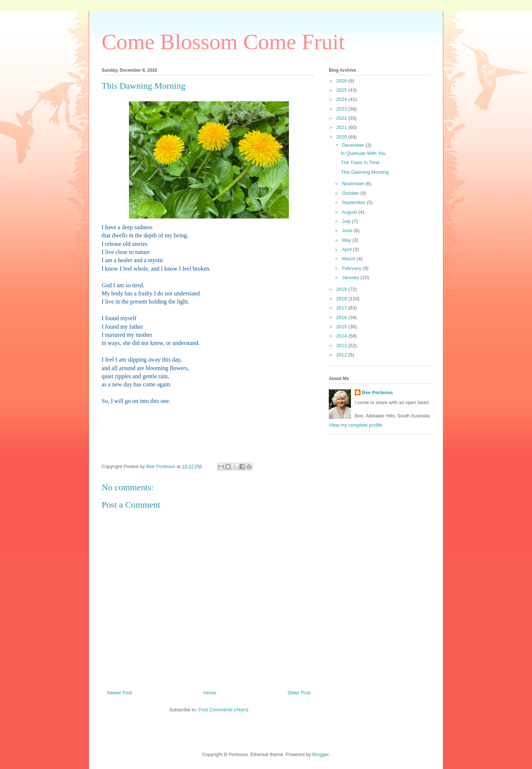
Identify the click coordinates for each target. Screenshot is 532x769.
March (349, 259)
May (347, 240)
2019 (342, 289)
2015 (342, 327)
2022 (342, 118)
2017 (342, 308)
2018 (342, 299)
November (354, 184)
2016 (342, 317)
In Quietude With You (363, 153)
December (354, 145)
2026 (342, 81)
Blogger (320, 754)
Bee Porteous (378, 392)
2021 (342, 127)
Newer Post (120, 693)
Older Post (299, 693)
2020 (342, 137)
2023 (342, 109)
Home (210, 693)
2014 (342, 336)
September (354, 202)
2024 (342, 99)
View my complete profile (355, 425)
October (351, 193)
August (350, 212)
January (351, 277)
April (348, 249)
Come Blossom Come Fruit (223, 42)
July (347, 221)
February (352, 268)
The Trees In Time (360, 162)
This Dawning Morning (364, 172)
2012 (342, 355)
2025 (342, 90)
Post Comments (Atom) (223, 710)
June (348, 231)
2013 (342, 345)
